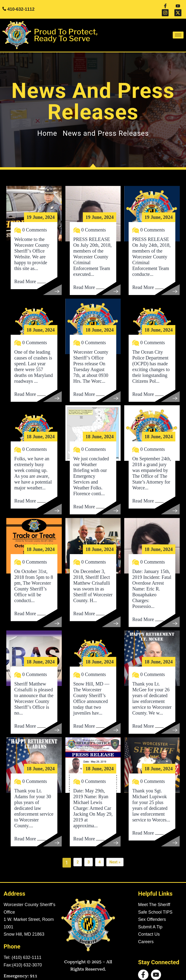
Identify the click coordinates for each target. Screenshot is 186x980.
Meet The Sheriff (154, 898)
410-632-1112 (21, 6)
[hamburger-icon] (178, 28)
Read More (25, 274)
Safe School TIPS (155, 905)
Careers (146, 935)
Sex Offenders (152, 912)
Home (47, 126)
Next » (115, 855)
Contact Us (149, 927)
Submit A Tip (150, 920)
